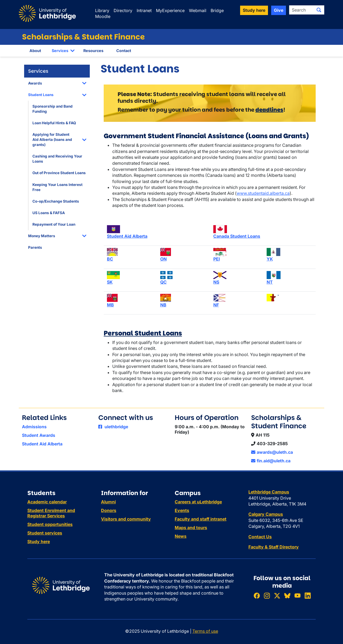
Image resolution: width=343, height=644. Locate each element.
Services (60, 51)
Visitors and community (126, 519)
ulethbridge (113, 427)
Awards (35, 83)
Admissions (34, 427)
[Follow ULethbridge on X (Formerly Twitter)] (277, 596)
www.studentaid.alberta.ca (263, 193)
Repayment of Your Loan (54, 224)
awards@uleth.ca (272, 452)
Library (102, 10)
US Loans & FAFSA (49, 213)
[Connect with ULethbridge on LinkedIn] (308, 596)
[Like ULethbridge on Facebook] (257, 596)
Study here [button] (254, 10)
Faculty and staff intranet (201, 519)
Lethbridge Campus (269, 492)
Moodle (103, 16)
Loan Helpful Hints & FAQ (54, 123)
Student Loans (41, 95)
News (181, 536)
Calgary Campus (266, 514)
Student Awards (39, 435)
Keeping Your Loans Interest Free (57, 187)
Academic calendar (47, 502)
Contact (124, 51)
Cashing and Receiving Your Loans (57, 159)
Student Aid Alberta (42, 444)
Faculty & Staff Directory (274, 547)
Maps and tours (191, 528)
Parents (35, 247)
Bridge (217, 10)
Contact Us (260, 537)
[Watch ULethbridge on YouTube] (297, 596)
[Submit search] (319, 10)
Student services (45, 533)
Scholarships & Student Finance (83, 37)
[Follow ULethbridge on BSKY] (287, 596)
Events (182, 510)
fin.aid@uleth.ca (271, 461)
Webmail (198, 10)
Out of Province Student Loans (59, 173)
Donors (109, 510)
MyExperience (170, 10)
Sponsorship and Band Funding (53, 109)
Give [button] (279, 10)
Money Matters (42, 236)
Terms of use (205, 631)
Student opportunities (50, 524)
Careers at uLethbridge (198, 502)
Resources (93, 51)
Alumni (108, 502)
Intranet (144, 10)
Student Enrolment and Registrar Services (51, 513)
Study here (39, 541)
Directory (123, 10)
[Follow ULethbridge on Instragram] (267, 596)
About (35, 51)
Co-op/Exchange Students (56, 201)
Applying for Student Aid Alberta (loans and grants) (52, 140)
